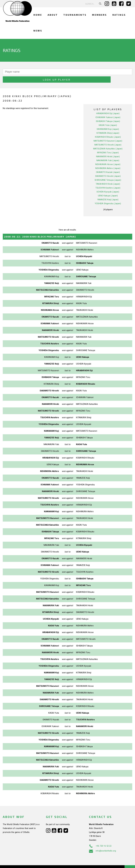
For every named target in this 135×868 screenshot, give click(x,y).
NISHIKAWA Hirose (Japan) (108, 157)
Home (38, 15)
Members (99, 15)
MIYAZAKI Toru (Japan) (108, 145)
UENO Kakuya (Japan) (108, 188)
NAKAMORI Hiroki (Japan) (108, 149)
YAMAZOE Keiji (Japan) (108, 192)
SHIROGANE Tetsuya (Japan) (108, 172)
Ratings (119, 15)
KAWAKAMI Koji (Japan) (108, 121)
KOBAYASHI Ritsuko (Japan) (108, 129)
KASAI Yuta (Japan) (108, 117)
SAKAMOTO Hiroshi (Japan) (108, 168)
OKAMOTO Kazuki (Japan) (108, 164)
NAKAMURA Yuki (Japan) (108, 153)
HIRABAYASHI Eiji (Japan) (108, 106)
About (53, 15)
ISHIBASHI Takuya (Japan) (108, 114)
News (38, 31)
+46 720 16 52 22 (100, 838)
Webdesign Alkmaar (20, 863)
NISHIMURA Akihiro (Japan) (108, 161)
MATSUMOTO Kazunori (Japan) (108, 133)
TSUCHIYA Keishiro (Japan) (108, 180)
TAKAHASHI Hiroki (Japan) (108, 176)
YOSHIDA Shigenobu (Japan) (108, 196)
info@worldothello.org (102, 843)
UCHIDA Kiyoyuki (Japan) (108, 184)
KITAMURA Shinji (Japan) (108, 125)
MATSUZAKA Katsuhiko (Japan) (108, 141)
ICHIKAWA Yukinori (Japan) (108, 110)
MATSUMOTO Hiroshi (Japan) (108, 137)
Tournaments (75, 15)
